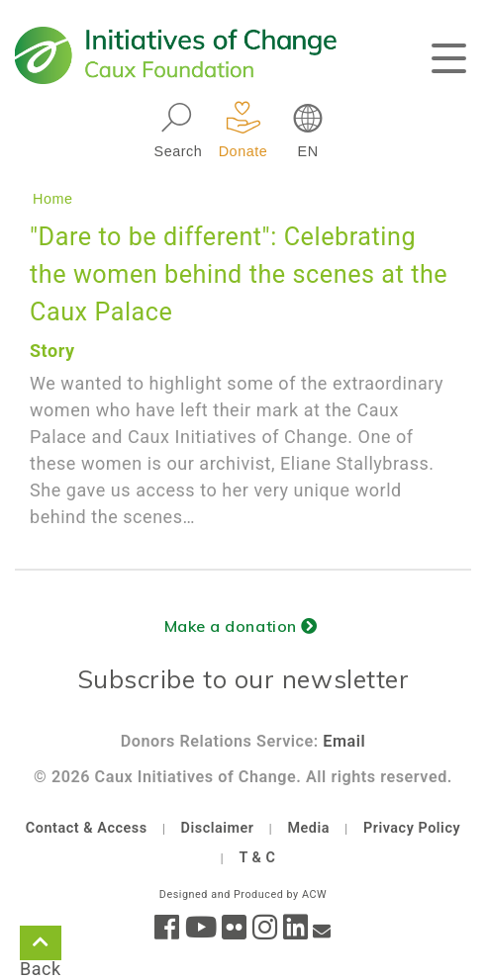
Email (344, 741)
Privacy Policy (412, 828)
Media (308, 828)
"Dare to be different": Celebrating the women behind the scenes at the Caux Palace (239, 274)
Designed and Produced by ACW (243, 894)
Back (41, 946)
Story (52, 351)
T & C (257, 858)
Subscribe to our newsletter (243, 679)
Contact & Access (87, 828)
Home (53, 199)
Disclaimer (218, 828)
